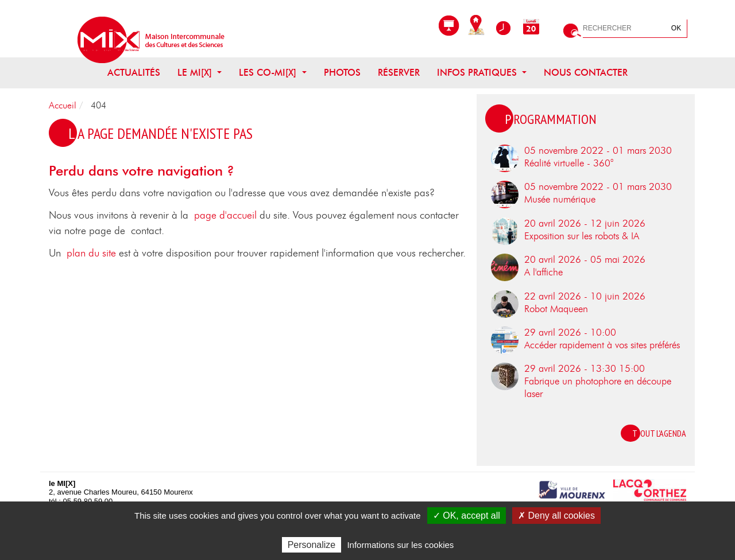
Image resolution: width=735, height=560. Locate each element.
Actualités (134, 73)
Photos (342, 73)
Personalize (312, 545)
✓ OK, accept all (467, 516)
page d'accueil (225, 216)
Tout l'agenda (659, 433)
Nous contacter (586, 73)
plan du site (91, 254)
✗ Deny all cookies (556, 516)
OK (676, 28)
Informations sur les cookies (400, 545)
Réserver (399, 73)
